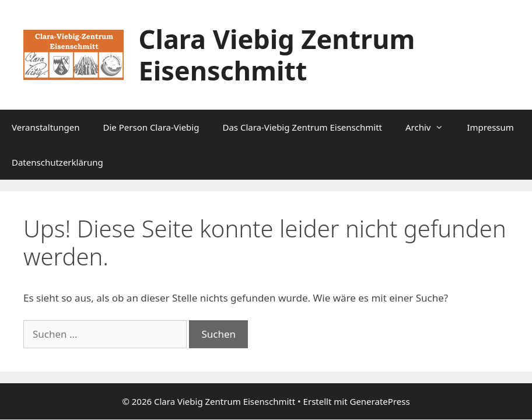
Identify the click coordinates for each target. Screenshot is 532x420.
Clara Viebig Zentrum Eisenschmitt (277, 55)
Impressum (490, 127)
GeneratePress (379, 401)
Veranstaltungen (46, 127)
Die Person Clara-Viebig (151, 127)
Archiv (430, 127)
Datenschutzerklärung (57, 162)
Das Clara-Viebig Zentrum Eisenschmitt (302, 127)
